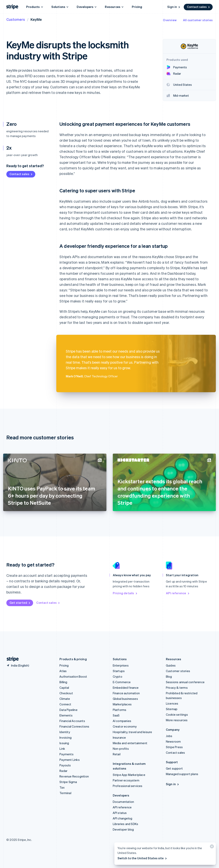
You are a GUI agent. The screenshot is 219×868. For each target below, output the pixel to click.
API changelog (123, 818)
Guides (171, 665)
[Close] (211, 847)
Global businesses (125, 699)
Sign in (174, 7)
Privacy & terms (177, 688)
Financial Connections (74, 726)
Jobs (169, 736)
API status (120, 813)
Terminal (65, 793)
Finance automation (126, 693)
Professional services (128, 786)
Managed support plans (182, 774)
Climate (65, 699)
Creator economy (125, 726)
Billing (63, 682)
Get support (174, 768)
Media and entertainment (130, 743)
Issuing (64, 743)
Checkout (66, 693)
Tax (62, 787)
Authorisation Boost (73, 676)
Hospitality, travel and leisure (132, 732)
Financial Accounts (72, 721)
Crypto (118, 676)
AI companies (122, 721)
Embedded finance (126, 688)
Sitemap (172, 709)
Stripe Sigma (68, 782)
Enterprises (121, 665)
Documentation (123, 802)
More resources (177, 720)
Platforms (120, 710)
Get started (20, 603)
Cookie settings (177, 714)
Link (62, 749)
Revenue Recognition (74, 776)
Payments (66, 754)
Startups (119, 671)
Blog (169, 676)
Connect (65, 704)
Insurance (119, 737)
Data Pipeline (68, 710)
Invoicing (66, 737)
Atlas (63, 671)
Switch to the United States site (142, 858)
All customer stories (198, 20)
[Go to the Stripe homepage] (11, 659)
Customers (16, 19)
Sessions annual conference (185, 682)
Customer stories (178, 671)
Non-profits (121, 749)
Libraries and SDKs (126, 824)
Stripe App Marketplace (129, 775)
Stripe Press (174, 747)
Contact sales (199, 7)
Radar (63, 771)
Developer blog (123, 829)
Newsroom (173, 741)
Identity (65, 732)
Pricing (137, 7)
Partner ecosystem (126, 780)
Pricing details (125, 593)
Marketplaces (122, 704)
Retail (117, 754)
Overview (170, 20)
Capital (64, 688)
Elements (66, 715)
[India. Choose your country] (18, 665)
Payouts (65, 765)
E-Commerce (122, 682)
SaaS (116, 715)
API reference (178, 593)
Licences (172, 703)
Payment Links (70, 760)
